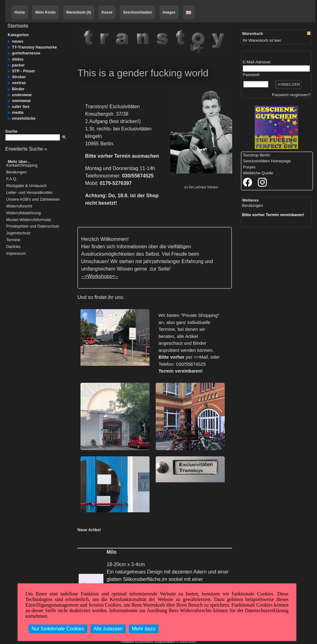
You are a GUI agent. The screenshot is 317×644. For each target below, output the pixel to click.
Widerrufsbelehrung (24, 213)
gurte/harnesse (26, 53)
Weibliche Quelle (258, 173)
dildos (18, 59)
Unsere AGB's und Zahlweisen (33, 200)
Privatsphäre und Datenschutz (33, 226)
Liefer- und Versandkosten (29, 193)
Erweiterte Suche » (26, 149)
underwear (22, 95)
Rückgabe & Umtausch (26, 186)
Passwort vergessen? (291, 95)
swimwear (22, 101)
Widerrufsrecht (19, 206)
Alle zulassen (108, 629)
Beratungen (16, 172)
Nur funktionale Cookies (58, 629)
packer (18, 65)
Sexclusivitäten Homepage (267, 161)
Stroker (19, 77)
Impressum (16, 254)
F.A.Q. (12, 179)
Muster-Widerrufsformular (29, 220)
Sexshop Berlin (256, 155)
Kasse (107, 12)
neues (18, 41)
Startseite (18, 26)
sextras (19, 83)
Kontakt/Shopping (22, 166)
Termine (13, 240)
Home (20, 12)
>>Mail (201, 357)
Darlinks (13, 247)
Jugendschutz (18, 233)
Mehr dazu (144, 629)
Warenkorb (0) (79, 12)
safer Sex (21, 107)
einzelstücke (24, 118)
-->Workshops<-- (100, 276)
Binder (18, 89)
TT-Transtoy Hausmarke (35, 47)
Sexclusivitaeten (137, 12)
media (18, 112)
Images (169, 12)
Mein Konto (45, 12)
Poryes (249, 167)
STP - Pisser (24, 71)
